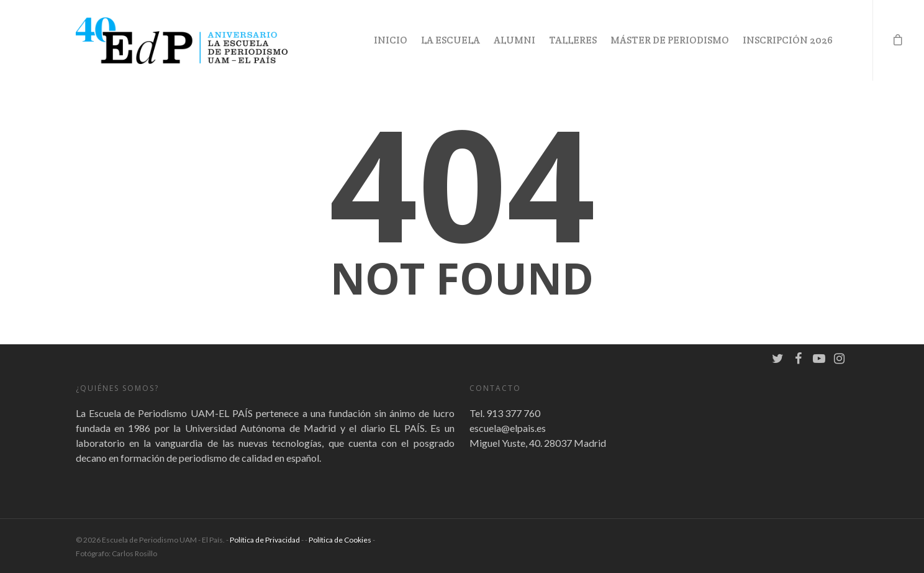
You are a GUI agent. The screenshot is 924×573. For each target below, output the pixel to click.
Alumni (514, 40)
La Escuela (451, 40)
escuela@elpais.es (508, 428)
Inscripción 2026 (788, 40)
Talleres (573, 40)
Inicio (391, 40)
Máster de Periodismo (670, 40)
